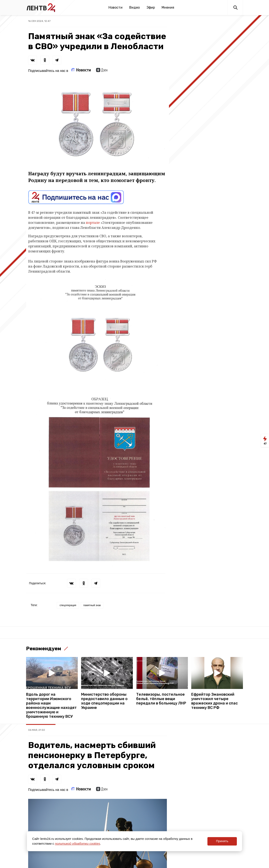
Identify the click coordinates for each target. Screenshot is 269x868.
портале (93, 223)
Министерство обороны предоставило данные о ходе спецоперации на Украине (104, 701)
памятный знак (92, 605)
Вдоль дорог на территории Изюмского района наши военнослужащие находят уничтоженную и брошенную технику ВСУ (51, 706)
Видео (134, 7)
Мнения (168, 7)
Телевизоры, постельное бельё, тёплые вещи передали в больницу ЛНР (161, 699)
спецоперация (68, 605)
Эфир (151, 7)
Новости (115, 7)
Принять (222, 841)
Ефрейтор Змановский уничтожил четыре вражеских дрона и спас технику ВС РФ (214, 701)
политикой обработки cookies (77, 844)
